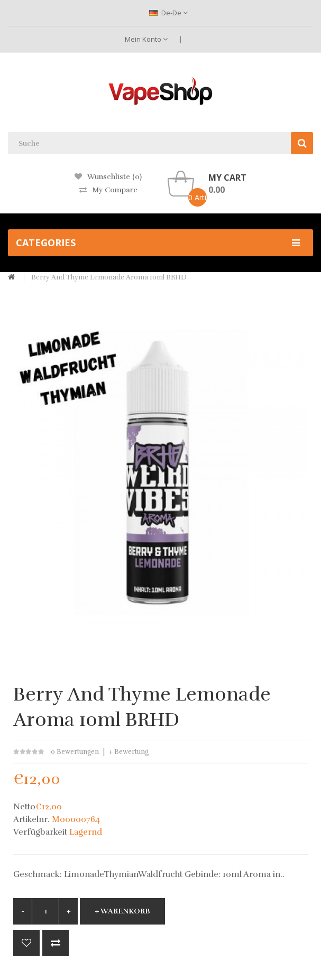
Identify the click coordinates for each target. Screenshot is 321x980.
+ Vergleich (56, 943)
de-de (168, 13)
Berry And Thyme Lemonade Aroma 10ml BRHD (109, 277)
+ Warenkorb (122, 911)
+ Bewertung (129, 752)
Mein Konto (146, 39)
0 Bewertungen (75, 752)
